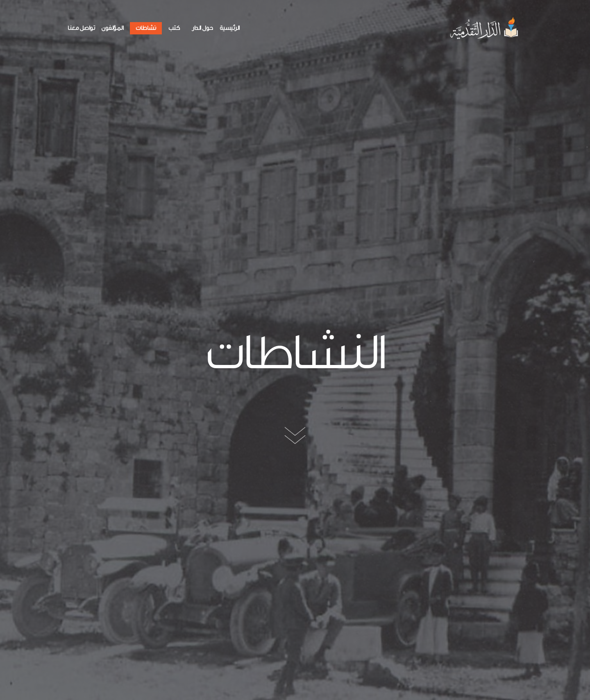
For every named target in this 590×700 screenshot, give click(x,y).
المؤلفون (112, 28)
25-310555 (173, 613)
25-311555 (205, 613)
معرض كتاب (172, 452)
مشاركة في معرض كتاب (468, 466)
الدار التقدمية (332, 453)
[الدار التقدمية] (485, 28)
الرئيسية (230, 28)
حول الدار (202, 28)
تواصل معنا (81, 28)
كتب (174, 28)
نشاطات (146, 28)
